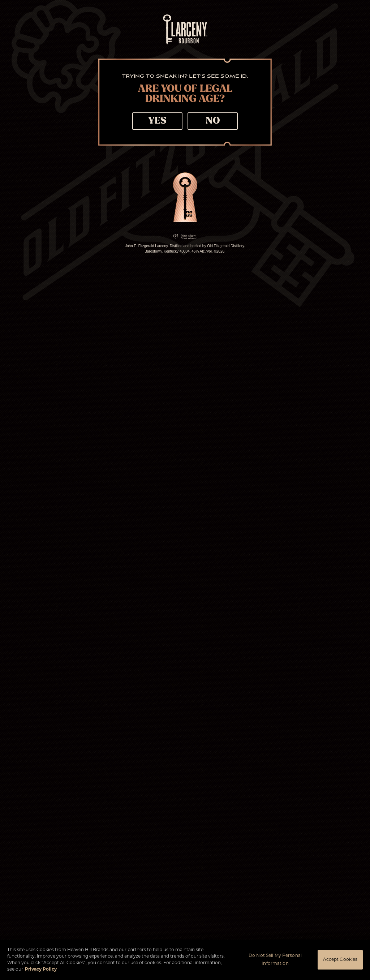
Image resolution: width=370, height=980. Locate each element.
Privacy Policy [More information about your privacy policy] (41, 970)
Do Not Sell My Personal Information (275, 960)
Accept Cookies (340, 960)
